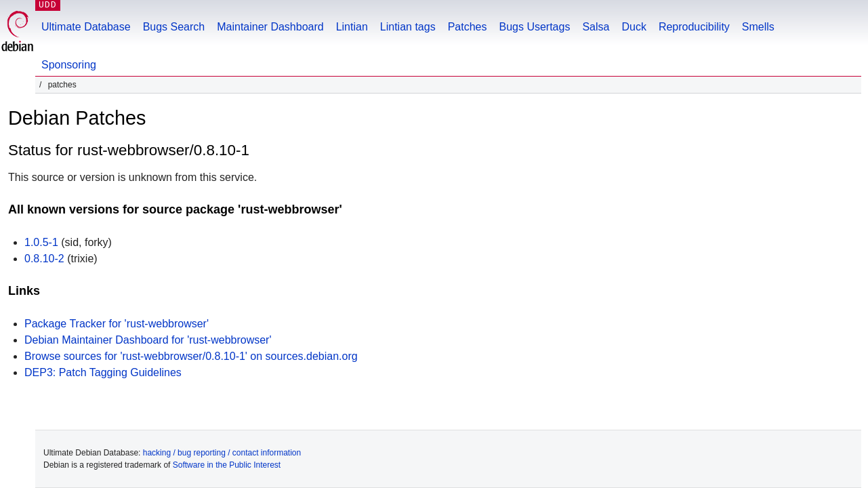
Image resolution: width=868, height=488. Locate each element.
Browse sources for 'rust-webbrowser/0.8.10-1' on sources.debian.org (191, 356)
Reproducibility (694, 27)
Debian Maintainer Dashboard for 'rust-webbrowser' (148, 340)
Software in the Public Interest (227, 465)
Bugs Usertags (534, 27)
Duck (634, 27)
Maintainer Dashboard (270, 27)
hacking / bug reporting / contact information (222, 453)
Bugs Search (174, 27)
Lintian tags (408, 27)
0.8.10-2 (44, 259)
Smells (758, 27)
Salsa (596, 27)
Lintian (352, 27)
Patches (468, 27)
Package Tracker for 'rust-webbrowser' (117, 324)
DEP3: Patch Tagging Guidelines (103, 372)
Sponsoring (69, 65)
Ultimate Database (86, 27)
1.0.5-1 (41, 242)
